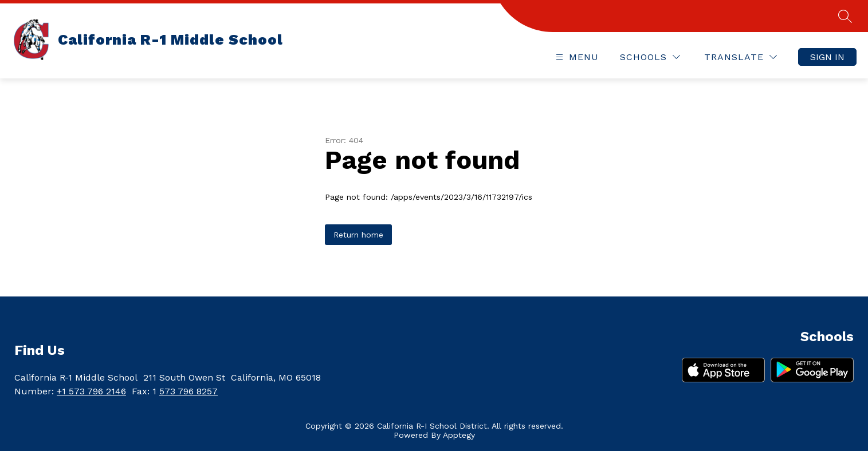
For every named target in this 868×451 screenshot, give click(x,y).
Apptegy (459, 435)
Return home (358, 235)
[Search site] (845, 16)
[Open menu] (576, 57)
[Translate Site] (741, 57)
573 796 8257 (188, 391)
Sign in (827, 57)
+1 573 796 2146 (91, 391)
